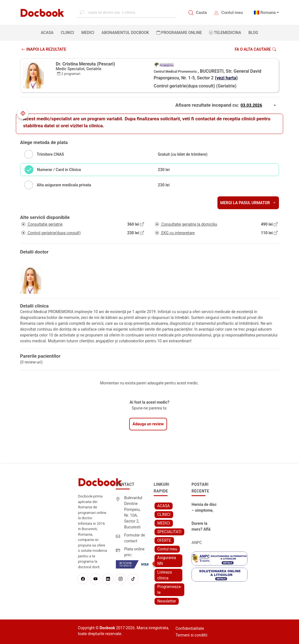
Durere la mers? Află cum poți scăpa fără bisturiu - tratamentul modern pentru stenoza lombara (202, 527)
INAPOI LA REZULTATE (44, 49)
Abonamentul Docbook (125, 33)
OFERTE (164, 540)
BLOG (253, 33)
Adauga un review (148, 424)
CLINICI (67, 33)
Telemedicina (225, 33)
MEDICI (88, 33)
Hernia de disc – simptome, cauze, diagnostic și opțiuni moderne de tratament (204, 508)
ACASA (48, 32)
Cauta (201, 13)
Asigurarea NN (167, 561)
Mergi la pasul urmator (248, 203)
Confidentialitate (190, 628)
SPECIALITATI (169, 532)
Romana (268, 13)
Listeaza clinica (165, 575)
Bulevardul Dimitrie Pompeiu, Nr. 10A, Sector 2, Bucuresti (133, 512)
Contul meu (232, 13)
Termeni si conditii (192, 635)
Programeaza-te (169, 590)
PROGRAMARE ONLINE (179, 33)
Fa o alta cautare (255, 49)
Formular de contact (135, 538)
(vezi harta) (226, 78)
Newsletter (167, 601)
